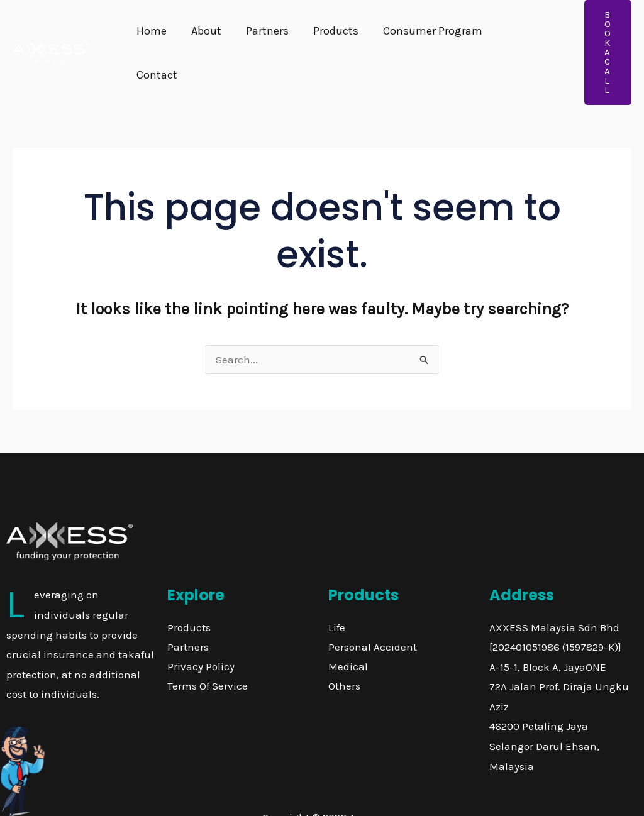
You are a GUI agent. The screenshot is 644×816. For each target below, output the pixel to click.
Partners (262, 34)
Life (337, 590)
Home (150, 34)
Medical (348, 629)
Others (344, 648)
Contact (517, 34)
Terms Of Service (208, 648)
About (203, 34)
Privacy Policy (201, 629)
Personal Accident (373, 609)
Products (329, 34)
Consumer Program (424, 34)
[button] (602, 34)
